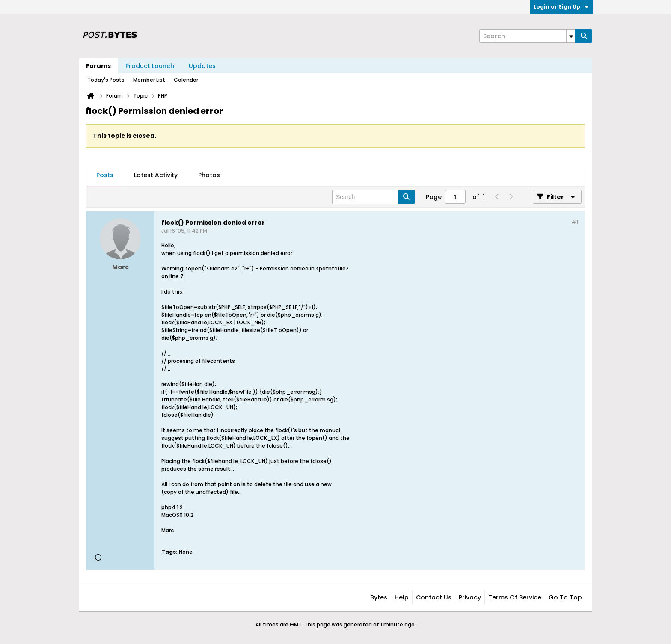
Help (402, 597)
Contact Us (434, 597)
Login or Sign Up (561, 7)
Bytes (379, 597)
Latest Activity (156, 175)
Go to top (565, 597)
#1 (575, 222)
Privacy (470, 597)
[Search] (527, 36)
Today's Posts (106, 80)
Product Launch (150, 66)
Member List (149, 80)
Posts (105, 175)
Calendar (186, 80)
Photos (209, 175)
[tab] (105, 175)
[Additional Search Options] (571, 36)
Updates (202, 66)
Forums (98, 66)
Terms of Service (515, 597)
